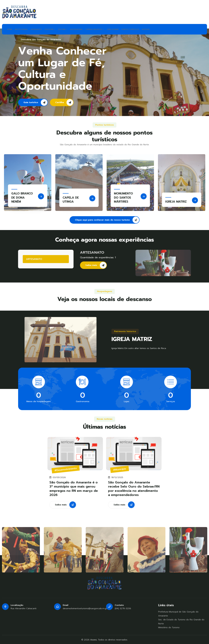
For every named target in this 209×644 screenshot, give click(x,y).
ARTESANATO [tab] (31, 259)
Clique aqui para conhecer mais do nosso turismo (107, 219)
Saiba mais (99, 265)
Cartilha (64, 102)
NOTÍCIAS (157, 29)
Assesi (93, 639)
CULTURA (68, 29)
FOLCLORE (54, 29)
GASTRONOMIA (83, 29)
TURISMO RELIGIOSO (103, 29)
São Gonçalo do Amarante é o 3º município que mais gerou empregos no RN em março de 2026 (74, 491)
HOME (10, 29)
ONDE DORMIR (122, 29)
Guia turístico (35, 102)
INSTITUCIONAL (23, 29)
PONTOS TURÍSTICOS (141, 29)
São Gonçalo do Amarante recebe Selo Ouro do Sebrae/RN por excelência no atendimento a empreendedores (134, 491)
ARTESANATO (39, 29)
